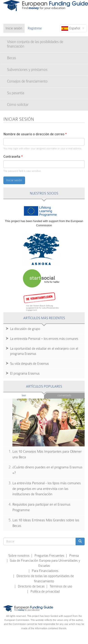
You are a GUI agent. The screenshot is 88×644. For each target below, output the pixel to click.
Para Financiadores (45, 571)
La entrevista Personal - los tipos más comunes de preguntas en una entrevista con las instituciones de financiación (47, 489)
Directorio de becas (31, 586)
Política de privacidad (45, 592)
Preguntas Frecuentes (49, 556)
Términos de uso (61, 586)
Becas (12, 58)
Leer (33, 395)
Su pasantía (16, 93)
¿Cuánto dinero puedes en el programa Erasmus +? (47, 470)
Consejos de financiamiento (27, 81)
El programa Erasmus (25, 373)
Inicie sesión (14, 28)
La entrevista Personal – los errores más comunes (44, 339)
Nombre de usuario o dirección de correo (35, 134)
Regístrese (35, 28)
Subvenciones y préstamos (27, 70)
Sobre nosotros (19, 556)
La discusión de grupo (25, 329)
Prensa (74, 556)
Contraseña (13, 157)
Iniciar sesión (14, 180)
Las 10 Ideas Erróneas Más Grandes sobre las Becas (46, 523)
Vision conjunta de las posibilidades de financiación (35, 44)
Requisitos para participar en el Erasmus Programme (41, 507)
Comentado (64, 395)
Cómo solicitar (18, 105)
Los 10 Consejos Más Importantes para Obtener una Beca (47, 454)
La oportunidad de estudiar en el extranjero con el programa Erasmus (44, 351)
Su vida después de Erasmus (29, 364)
